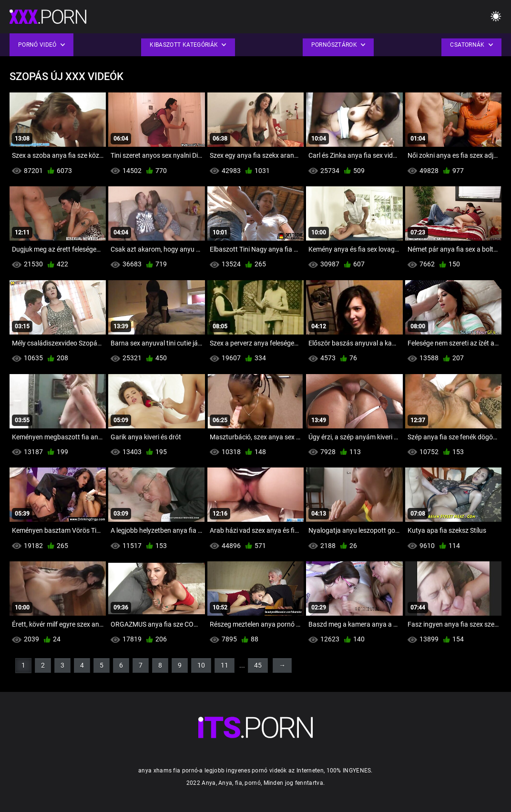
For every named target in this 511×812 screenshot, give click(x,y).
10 (201, 665)
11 (225, 665)
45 (258, 665)
